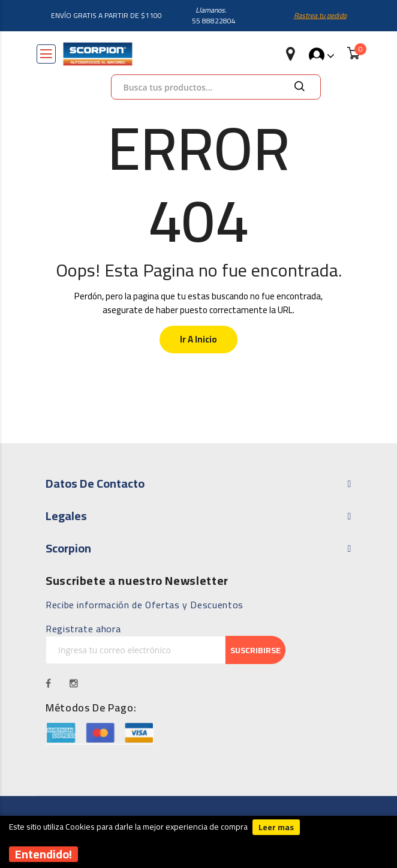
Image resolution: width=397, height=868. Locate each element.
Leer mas (276, 827)
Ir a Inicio (198, 339)
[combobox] (216, 87)
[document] (198, 842)
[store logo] (98, 54)
